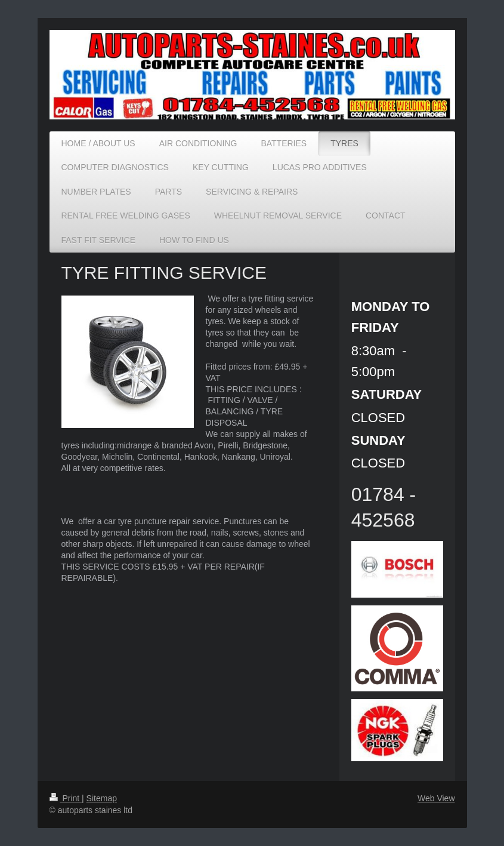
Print (66, 798)
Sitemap (102, 798)
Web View (436, 798)
